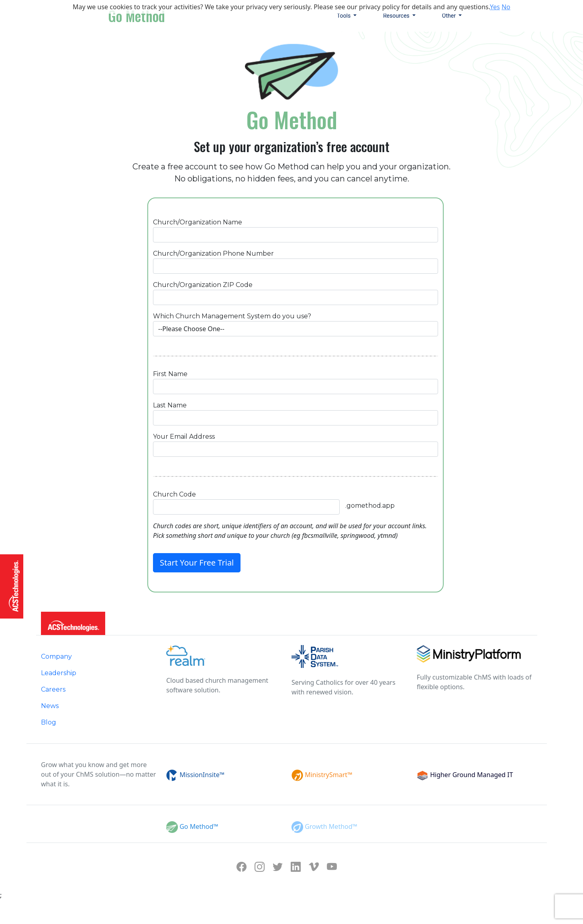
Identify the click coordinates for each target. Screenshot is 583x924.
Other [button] (450, 16)
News (50, 706)
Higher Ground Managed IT (471, 775)
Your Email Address (184, 437)
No (506, 7)
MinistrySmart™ (328, 775)
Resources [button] (397, 16)
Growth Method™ (330, 826)
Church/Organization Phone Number (213, 253)
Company (56, 656)
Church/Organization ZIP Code (203, 285)
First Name (170, 374)
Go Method (137, 16)
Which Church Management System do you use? (232, 316)
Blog (49, 722)
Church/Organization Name (198, 222)
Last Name (170, 405)
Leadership (59, 673)
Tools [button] (344, 16)
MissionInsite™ (201, 775)
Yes (495, 7)
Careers (53, 689)
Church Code (174, 494)
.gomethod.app (370, 506)
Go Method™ (198, 826)
